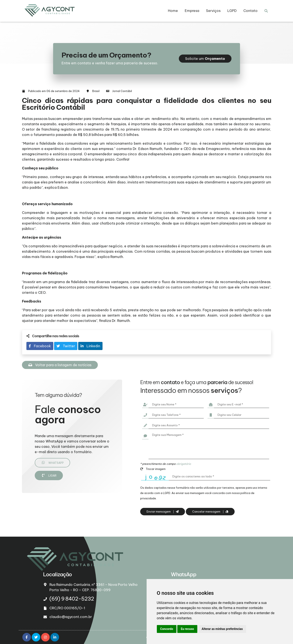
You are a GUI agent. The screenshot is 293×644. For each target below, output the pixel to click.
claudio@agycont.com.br (71, 617)
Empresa (192, 11)
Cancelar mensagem (210, 512)
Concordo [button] (167, 629)
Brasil (96, 91)
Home (173, 11)
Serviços (213, 11)
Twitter (66, 346)
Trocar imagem (153, 469)
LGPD (232, 11)
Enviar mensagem (163, 512)
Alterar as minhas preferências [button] (222, 629)
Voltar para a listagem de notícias (60, 365)
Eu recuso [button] (187, 629)
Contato (250, 11)
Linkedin (90, 346)
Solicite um (205, 59)
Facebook (40, 346)
